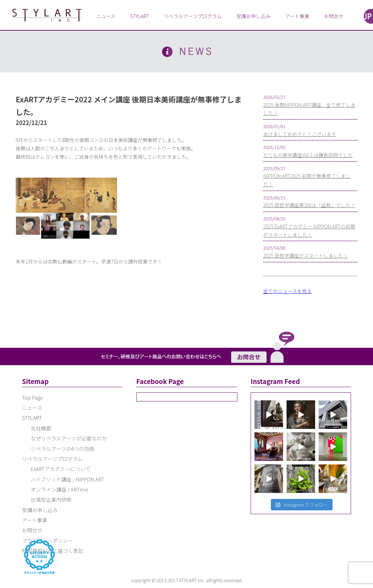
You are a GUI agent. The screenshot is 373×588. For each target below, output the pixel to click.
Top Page (32, 397)
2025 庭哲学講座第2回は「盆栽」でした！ (309, 205)
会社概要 (41, 428)
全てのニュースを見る (287, 291)
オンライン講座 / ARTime (59, 489)
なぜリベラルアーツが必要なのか (69, 438)
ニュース (106, 16)
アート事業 (297, 16)
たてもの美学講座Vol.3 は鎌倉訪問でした (308, 155)
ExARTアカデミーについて (61, 469)
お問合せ (334, 16)
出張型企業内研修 (51, 499)
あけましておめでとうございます (300, 134)
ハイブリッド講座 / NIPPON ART (67, 479)
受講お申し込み (253, 16)
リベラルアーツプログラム (193, 16)
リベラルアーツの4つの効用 (62, 449)
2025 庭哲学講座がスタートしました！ (306, 256)
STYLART (139, 16)
